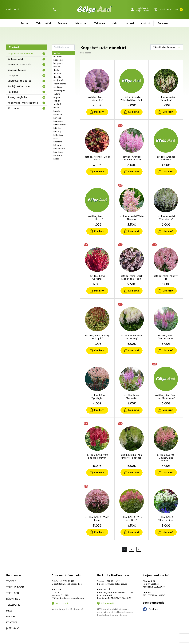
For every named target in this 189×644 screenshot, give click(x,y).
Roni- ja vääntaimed (19, 86)
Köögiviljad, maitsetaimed (23, 103)
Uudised (129, 23)
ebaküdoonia (60, 84)
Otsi (55, 10)
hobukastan (59, 149)
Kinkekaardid (15, 59)
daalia (56, 70)
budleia (57, 67)
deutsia (57, 74)
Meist (115, 23)
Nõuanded (81, 23)
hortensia (58, 156)
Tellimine (100, 23)
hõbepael (58, 145)
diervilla (57, 77)
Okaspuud (13, 75)
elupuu (57, 97)
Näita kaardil (62, 603)
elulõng (57, 94)
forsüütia (58, 104)
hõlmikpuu (58, 152)
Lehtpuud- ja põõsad (20, 81)
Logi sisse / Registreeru (142, 10)
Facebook (151, 609)
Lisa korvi (99, 112)
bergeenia (58, 63)
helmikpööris (60, 125)
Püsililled (13, 92)
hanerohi (58, 114)
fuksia (56, 108)
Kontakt (145, 23)
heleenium (58, 121)
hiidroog (57, 132)
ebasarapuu (59, 91)
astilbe (57, 53)
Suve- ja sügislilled (18, 97)
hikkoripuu (58, 135)
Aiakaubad (14, 108)
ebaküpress (59, 87)
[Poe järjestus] (167, 47)
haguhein (58, 111)
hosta (56, 159)
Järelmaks (163, 23)
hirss (56, 138)
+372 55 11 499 (67, 581)
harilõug (57, 118)
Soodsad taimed (17, 70)
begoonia (58, 60)
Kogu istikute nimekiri (20, 54)
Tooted (25, 23)
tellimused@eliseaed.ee (70, 584)
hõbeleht (58, 142)
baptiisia (58, 56)
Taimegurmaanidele (19, 64)
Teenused (63, 23)
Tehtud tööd (44, 23)
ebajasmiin (59, 80)
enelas (57, 101)
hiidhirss (57, 128)
